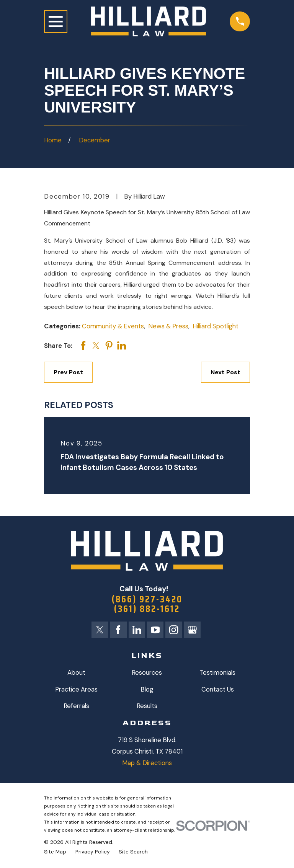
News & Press (168, 326)
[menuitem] (55, 852)
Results (147, 706)
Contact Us (218, 689)
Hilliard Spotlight (216, 326)
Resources (147, 672)
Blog (147, 689)
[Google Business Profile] (192, 630)
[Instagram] (174, 630)
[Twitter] (100, 630)
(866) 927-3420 (147, 599)
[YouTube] (155, 630)
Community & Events (113, 326)
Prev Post (68, 372)
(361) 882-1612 (147, 609)
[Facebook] (118, 630)
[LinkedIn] (137, 630)
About (76, 672)
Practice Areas (76, 689)
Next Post (225, 372)
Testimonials (218, 672)
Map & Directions (147, 763)
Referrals (76, 706)
